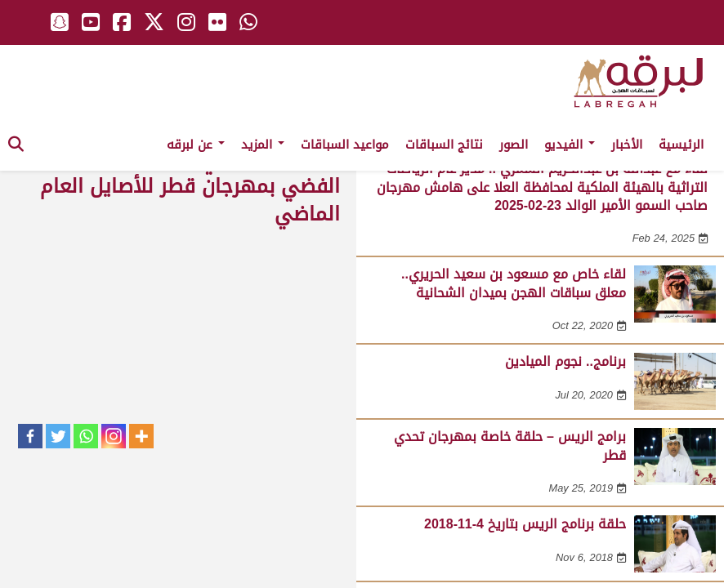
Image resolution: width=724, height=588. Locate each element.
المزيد (263, 145)
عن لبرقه (196, 145)
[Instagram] (114, 436)
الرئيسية (681, 145)
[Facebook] (30, 436)
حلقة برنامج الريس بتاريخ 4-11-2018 (525, 524)
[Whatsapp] (86, 436)
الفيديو (570, 145)
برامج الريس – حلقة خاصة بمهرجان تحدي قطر (510, 445)
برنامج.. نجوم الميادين (565, 361)
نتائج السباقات (444, 145)
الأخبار (627, 145)
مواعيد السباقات (345, 145)
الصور (514, 145)
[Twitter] (58, 436)
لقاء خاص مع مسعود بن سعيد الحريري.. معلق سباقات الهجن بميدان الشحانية (514, 283)
